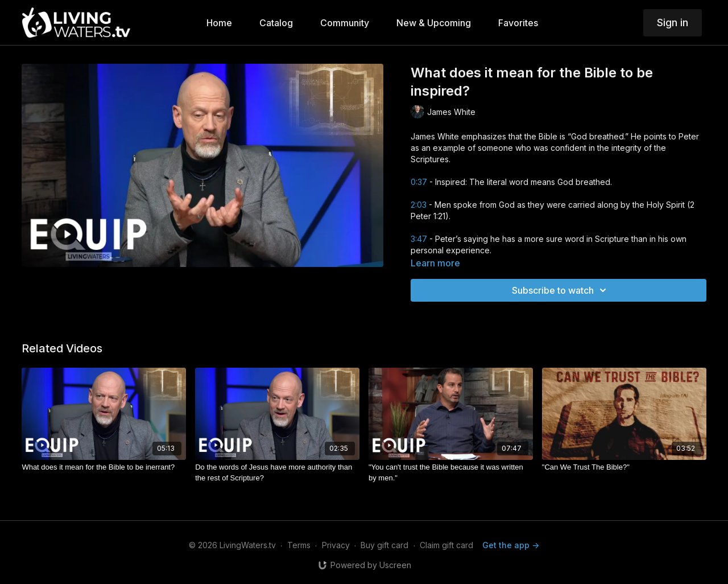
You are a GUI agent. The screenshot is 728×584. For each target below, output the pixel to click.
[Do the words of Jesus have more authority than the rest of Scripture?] (277, 473)
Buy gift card (384, 545)
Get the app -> (511, 545)
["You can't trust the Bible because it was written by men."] (451, 473)
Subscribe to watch (561, 290)
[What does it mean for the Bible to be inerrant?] (104, 467)
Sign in (673, 22)
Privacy (336, 545)
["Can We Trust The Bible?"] (624, 467)
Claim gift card (446, 545)
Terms (299, 545)
